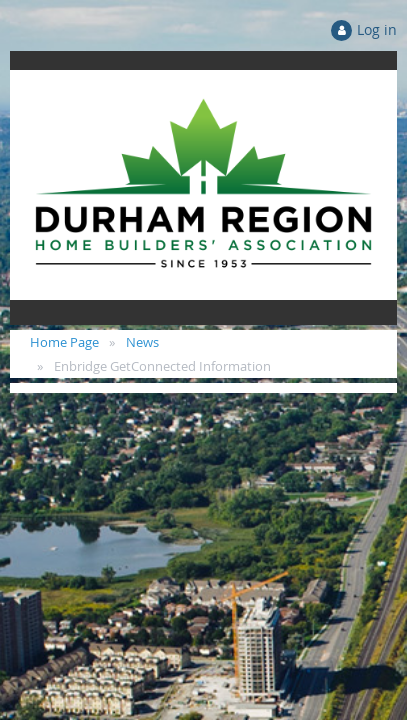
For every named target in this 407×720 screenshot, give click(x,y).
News (142, 342)
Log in (377, 29)
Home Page (64, 342)
